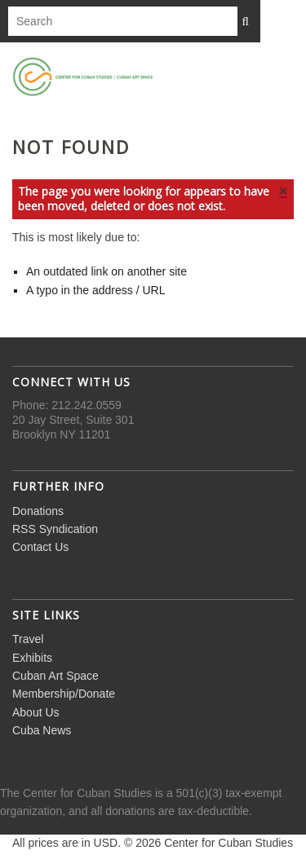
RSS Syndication (55, 529)
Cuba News (42, 730)
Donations (38, 511)
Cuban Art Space (55, 676)
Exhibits (32, 658)
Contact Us (40, 547)
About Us (36, 712)
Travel (28, 639)
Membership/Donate (64, 694)
